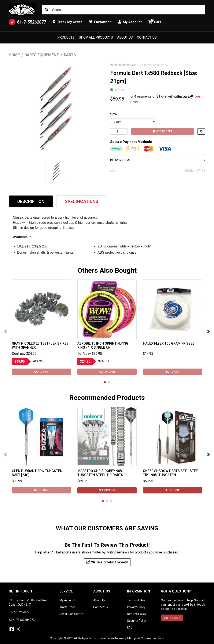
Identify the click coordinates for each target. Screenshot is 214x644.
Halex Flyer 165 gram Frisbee (169, 343)
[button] (201, 131)
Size (114, 114)
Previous (5, 331)
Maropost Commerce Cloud (146, 638)
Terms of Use (136, 600)
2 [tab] (109, 382)
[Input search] (124, 10)
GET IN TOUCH (172, 618)
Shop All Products (96, 37)
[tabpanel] (41, 327)
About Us (125, 37)
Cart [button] (155, 21)
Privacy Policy (136, 607)
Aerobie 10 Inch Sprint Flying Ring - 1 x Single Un (103, 345)
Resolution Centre (71, 614)
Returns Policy (137, 614)
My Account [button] (130, 22)
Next (209, 331)
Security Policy (137, 621)
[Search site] (47, 10)
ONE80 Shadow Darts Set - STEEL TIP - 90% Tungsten (171, 473)
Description (31, 201)
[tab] (31, 201)
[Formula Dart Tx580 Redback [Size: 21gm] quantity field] (119, 131)
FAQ (130, 627)
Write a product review (107, 562)
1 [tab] (105, 382)
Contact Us (147, 37)
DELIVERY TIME (158, 160)
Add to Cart (162, 131)
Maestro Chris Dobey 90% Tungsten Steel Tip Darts (100, 473)
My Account (67, 600)
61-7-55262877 (27, 22)
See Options (107, 490)
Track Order (67, 607)
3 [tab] (111, 501)
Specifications (82, 201)
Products (66, 37)
